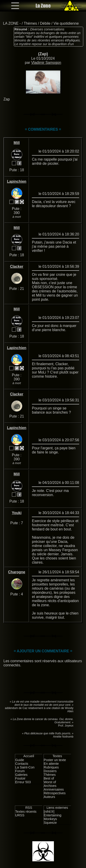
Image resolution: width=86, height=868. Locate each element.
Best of (49, 778)
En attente (51, 764)
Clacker (17, 266)
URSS (20, 815)
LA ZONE (11, 23)
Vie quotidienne (66, 23)
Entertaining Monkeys (53, 817)
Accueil (29, 756)
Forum (20, 771)
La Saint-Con (25, 767)
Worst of (50, 782)
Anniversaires (54, 789)
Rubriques (51, 767)
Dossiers (50, 771)
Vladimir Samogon (46, 63)
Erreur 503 (23, 782)
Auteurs (50, 797)
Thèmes (30, 23)
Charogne (17, 572)
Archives (50, 786)
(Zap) (43, 54)
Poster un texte (55, 760)
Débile (45, 23)
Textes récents (26, 812)
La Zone (43, 6)
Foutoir (20, 778)
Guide (19, 760)
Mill (17, 143)
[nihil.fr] (49, 812)
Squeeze (50, 823)
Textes (57, 756)
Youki (17, 513)
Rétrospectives (55, 793)
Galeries (21, 775)
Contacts (22, 764)
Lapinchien (17, 181)
